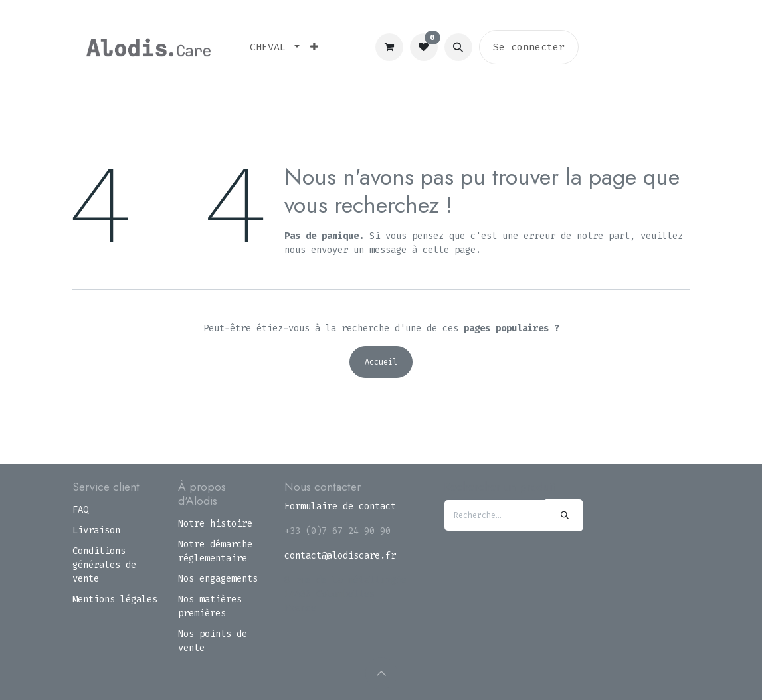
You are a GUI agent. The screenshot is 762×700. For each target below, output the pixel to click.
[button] (458, 47)
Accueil (381, 362)
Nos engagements (218, 579)
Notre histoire (215, 524)
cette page (449, 250)
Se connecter (529, 47)
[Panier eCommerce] (389, 47)
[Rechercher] (564, 515)
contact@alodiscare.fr (340, 556)
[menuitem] (275, 47)
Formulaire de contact (340, 506)
